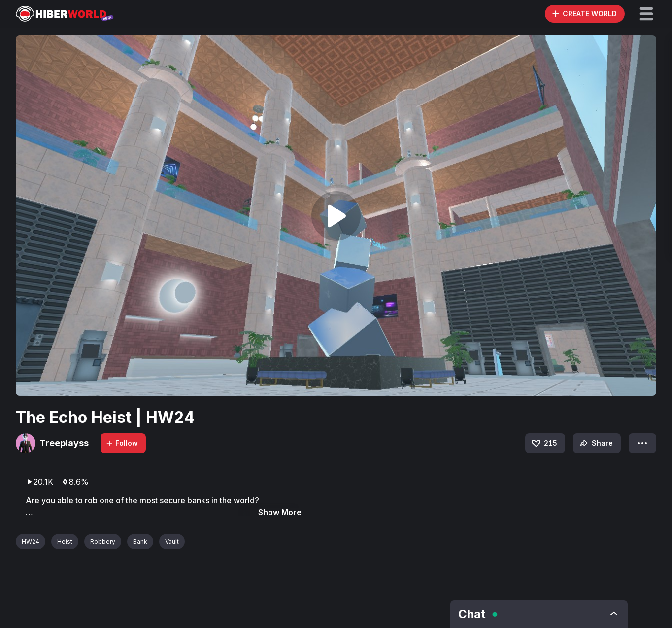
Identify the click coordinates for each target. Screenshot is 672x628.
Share (595, 443)
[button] (646, 14)
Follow (122, 443)
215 (544, 443)
